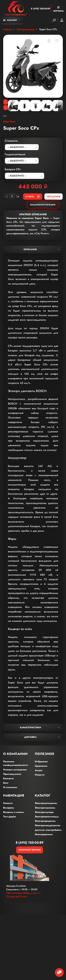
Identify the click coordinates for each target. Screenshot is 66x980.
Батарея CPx (13, 169)
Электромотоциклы (46, 803)
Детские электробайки (48, 830)
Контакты (8, 778)
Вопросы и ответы (13, 812)
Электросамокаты (45, 808)
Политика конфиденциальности (16, 763)
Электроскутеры (44, 812)
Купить (32, 196)
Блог (6, 783)
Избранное (41, 762)
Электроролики (44, 834)
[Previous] (6, 102)
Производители (12, 774)
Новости (40, 775)
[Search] (54, 20)
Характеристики (40, 728)
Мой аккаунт (62, 20)
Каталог (10, 20)
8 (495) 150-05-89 (41, 9)
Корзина (59, 9)
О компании (10, 787)
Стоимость (11, 141)
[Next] (6, 108)
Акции (39, 770)
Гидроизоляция (15, 154)
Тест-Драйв (54, 197)
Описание (42, 249)
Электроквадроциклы (48, 825)
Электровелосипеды (47, 817)
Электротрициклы (45, 821)
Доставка (42, 737)
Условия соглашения (15, 770)
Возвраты (9, 808)
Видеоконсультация (43, 205)
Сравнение (41, 766)
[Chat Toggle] (59, 973)
